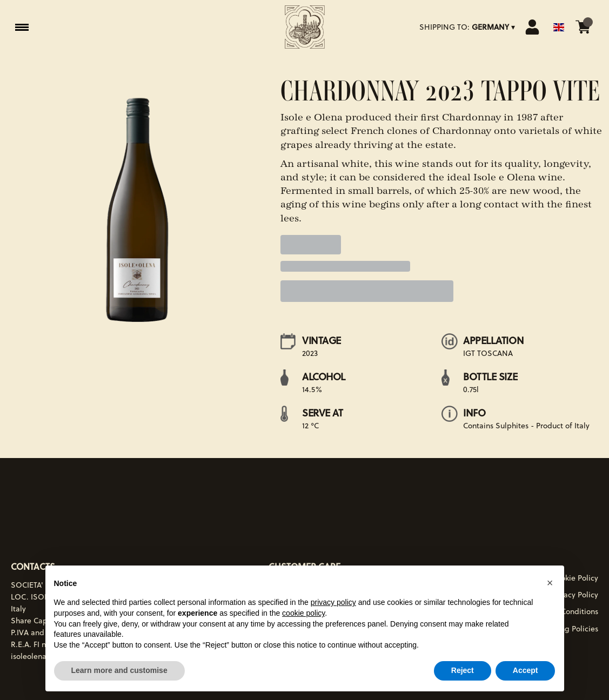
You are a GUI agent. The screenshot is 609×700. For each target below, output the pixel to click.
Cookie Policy (575, 578)
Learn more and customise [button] (119, 670)
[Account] (532, 27)
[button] (550, 583)
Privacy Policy (574, 595)
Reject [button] (463, 670)
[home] (305, 27)
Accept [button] (526, 670)
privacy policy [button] (333, 602)
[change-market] (468, 27)
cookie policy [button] (303, 613)
